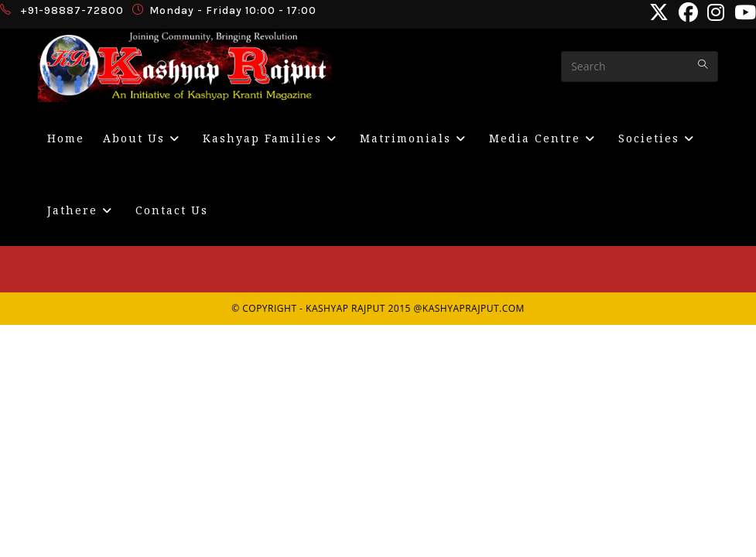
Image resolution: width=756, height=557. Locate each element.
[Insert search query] (640, 67)
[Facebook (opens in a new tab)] (689, 13)
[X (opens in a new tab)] (659, 13)
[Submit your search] (703, 65)
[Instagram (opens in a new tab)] (716, 13)
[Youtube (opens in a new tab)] (743, 13)
